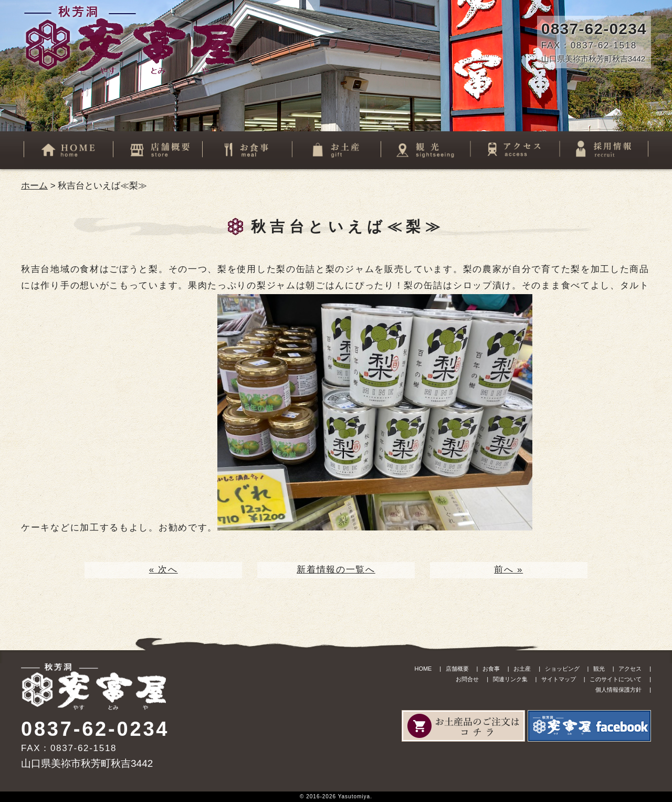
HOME (423, 669)
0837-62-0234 (594, 29)
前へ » (508, 570)
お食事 (491, 669)
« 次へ (164, 570)
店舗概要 (457, 669)
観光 (599, 669)
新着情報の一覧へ (336, 570)
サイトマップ (559, 679)
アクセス (630, 669)
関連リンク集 (510, 679)
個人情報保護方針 (618, 690)
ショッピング (562, 669)
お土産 (522, 669)
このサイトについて (616, 679)
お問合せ (467, 679)
